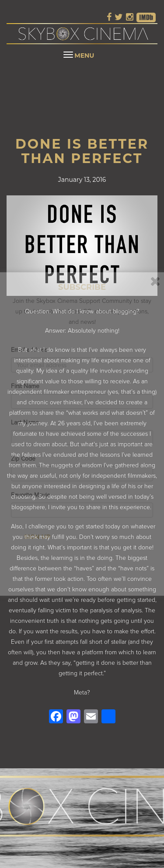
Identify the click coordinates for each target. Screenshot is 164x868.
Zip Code (23, 453)
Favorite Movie (31, 490)
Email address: (31, 345)
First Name (26, 381)
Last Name (25, 417)
